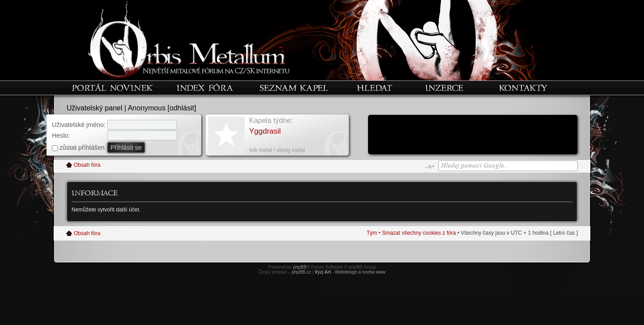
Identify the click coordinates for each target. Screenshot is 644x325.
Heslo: (61, 135)
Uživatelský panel (95, 108)
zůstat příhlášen (78, 148)
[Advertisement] (473, 135)
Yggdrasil (265, 131)
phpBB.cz (301, 272)
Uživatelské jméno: (79, 125)
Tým (372, 233)
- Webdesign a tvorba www (350, 272)
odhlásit (182, 108)
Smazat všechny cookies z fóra (419, 233)
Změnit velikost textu (430, 167)
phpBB (300, 267)
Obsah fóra (87, 165)
